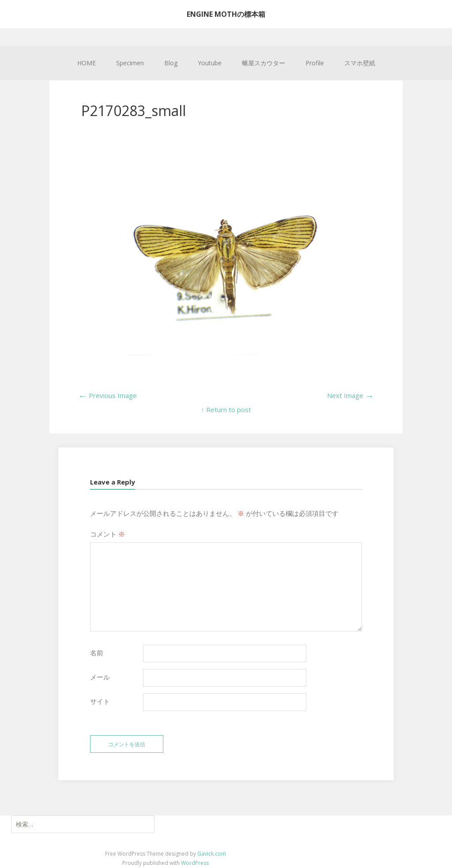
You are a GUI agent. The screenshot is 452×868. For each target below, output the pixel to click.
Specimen (130, 63)
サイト (100, 701)
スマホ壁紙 (360, 63)
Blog (171, 63)
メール (100, 677)
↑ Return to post (226, 410)
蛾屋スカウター (264, 63)
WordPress (195, 863)
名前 (97, 653)
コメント (107, 534)
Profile (315, 63)
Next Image (350, 395)
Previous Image (107, 395)
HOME (87, 63)
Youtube (210, 63)
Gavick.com (212, 854)
